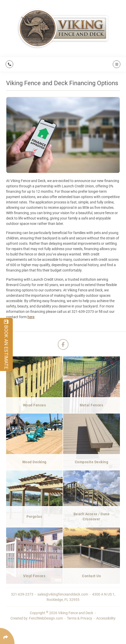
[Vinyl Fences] (35, 556)
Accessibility (106, 618)
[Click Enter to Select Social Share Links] (7, 636)
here (31, 317)
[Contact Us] (92, 556)
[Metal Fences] (92, 384)
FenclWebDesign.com (46, 618)
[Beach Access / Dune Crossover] (92, 498)
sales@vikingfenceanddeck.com (63, 594)
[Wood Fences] (35, 384)
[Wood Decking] (35, 442)
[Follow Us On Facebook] (63, 344)
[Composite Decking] (92, 442)
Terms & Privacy (80, 618)
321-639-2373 (23, 594)
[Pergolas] (35, 498)
